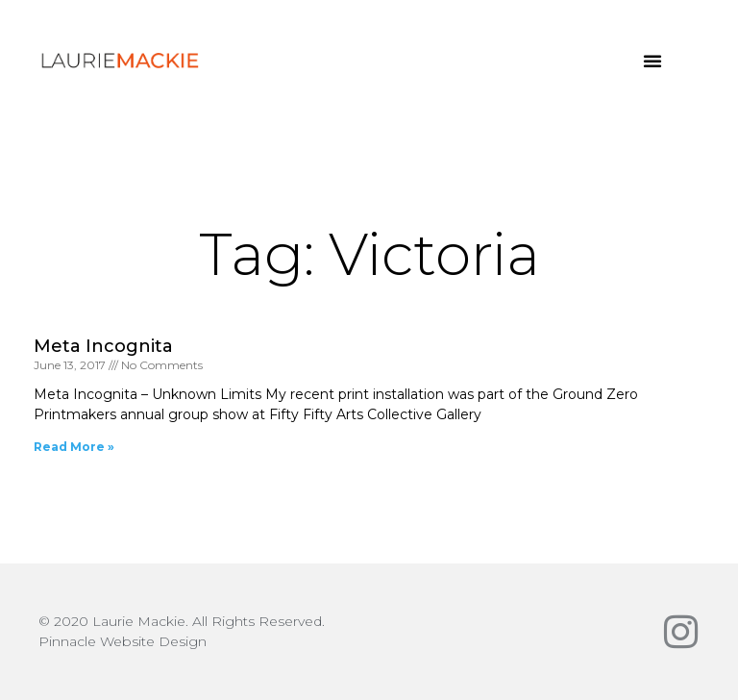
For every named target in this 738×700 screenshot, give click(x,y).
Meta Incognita (103, 346)
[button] (652, 61)
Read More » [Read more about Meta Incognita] (74, 447)
